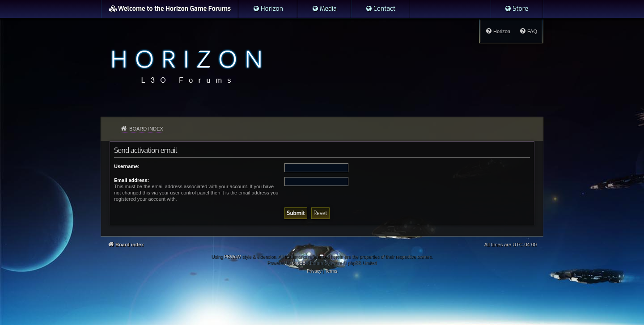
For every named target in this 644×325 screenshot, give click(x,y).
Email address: (131, 180)
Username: (127, 166)
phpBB (299, 263)
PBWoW (233, 257)
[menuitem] (268, 9)
